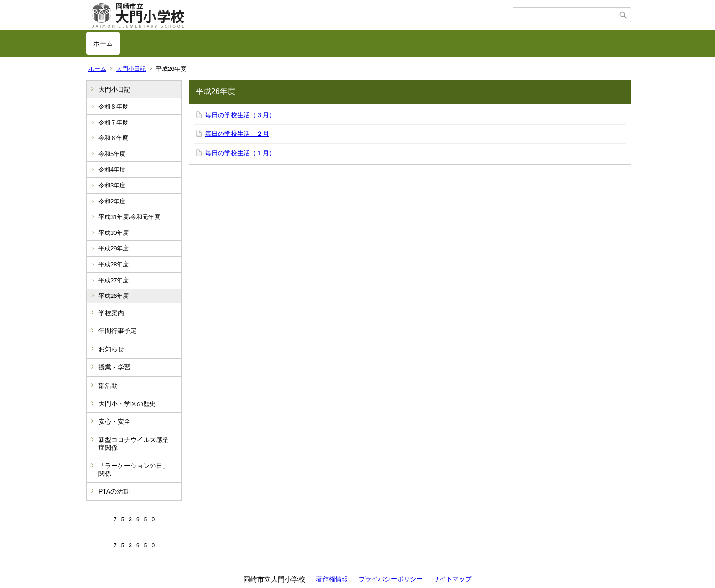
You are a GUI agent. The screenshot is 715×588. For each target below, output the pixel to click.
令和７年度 (113, 122)
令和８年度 (113, 107)
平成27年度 (114, 280)
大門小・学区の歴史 (127, 404)
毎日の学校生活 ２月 (237, 134)
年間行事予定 (118, 331)
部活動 (108, 385)
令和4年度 (112, 169)
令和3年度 (112, 185)
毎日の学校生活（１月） (240, 153)
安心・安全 (114, 421)
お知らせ (111, 349)
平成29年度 (114, 248)
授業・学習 (114, 367)
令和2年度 (112, 201)
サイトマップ (452, 579)
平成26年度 (114, 296)
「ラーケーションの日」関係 (134, 470)
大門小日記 (131, 69)
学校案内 (111, 313)
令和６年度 (113, 138)
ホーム (103, 43)
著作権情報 (332, 579)
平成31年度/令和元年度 (129, 217)
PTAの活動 (114, 491)
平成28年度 (114, 264)
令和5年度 (112, 154)
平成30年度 (114, 233)
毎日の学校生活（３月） (240, 115)
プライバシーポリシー (391, 579)
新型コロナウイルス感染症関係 (134, 444)
